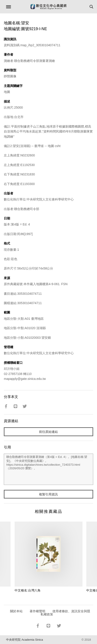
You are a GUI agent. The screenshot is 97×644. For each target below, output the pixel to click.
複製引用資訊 (48, 494)
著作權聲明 (37, 611)
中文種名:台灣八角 (28, 590)
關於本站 (16, 611)
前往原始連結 (48, 432)
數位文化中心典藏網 (48, 7)
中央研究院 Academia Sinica (24, 640)
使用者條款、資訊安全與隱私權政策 (65, 613)
